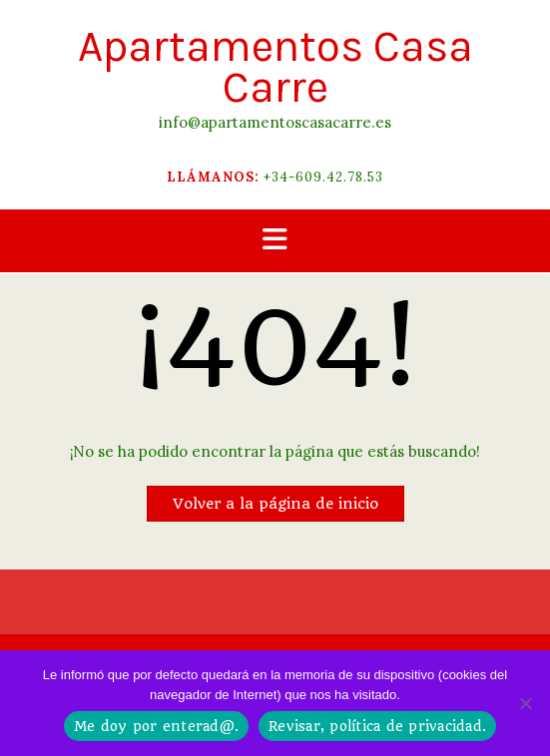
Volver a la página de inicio (275, 504)
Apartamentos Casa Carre (275, 67)
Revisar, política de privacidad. (377, 726)
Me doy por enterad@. (156, 726)
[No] (525, 703)
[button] (275, 241)
